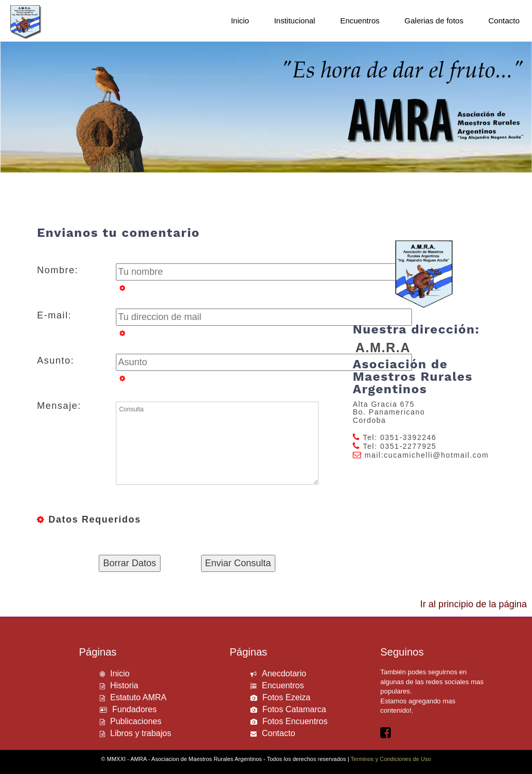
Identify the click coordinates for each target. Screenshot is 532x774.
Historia (124, 685)
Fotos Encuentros (295, 721)
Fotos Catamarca (294, 709)
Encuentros (283, 685)
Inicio (120, 673)
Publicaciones (136, 721)
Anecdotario (284, 673)
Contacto (278, 733)
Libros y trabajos (141, 733)
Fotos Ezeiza (286, 697)
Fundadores (134, 709)
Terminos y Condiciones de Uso (391, 759)
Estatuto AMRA (138, 697)
